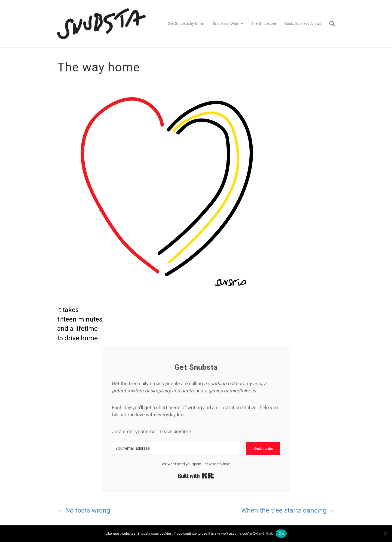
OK (281, 533)
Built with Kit (196, 476)
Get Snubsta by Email (186, 23)
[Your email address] (178, 448)
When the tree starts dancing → (288, 510)
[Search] (330, 24)
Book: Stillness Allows (303, 23)
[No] (385, 534)
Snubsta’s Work (226, 23)
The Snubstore (264, 23)
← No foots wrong (84, 510)
